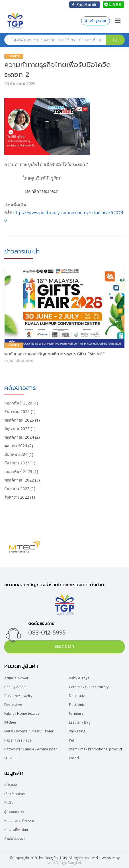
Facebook (85, 5)
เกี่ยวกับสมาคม (15, 794)
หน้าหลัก (11, 785)
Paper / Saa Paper (19, 740)
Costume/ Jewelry (18, 696)
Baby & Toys (79, 678)
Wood (74, 758)
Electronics (78, 705)
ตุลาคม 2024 (16, 446)
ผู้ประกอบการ (14, 812)
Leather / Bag (80, 722)
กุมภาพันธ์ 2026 (18, 403)
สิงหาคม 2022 (17, 497)
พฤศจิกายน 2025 (19, 420)
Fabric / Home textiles (22, 713)
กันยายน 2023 (17, 463)
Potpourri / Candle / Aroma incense (32, 749)
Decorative (78, 696)
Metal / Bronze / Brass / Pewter (29, 731)
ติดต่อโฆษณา (15, 838)
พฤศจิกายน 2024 (19, 437)
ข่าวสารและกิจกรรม (19, 821)
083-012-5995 (47, 633)
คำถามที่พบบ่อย (16, 830)
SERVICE (10, 758)
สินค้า (9, 803)
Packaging (77, 731)
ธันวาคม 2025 (17, 411)
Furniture (76, 713)
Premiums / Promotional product (96, 749)
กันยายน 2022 (17, 489)
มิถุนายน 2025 (17, 429)
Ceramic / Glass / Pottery (89, 687)
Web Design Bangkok (65, 863)
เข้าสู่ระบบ (95, 21)
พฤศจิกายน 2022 (19, 480)
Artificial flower (16, 678)
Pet (71, 740)
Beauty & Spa (15, 687)
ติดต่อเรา (65, 647)
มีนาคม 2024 (16, 454)
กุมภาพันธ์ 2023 (18, 471)
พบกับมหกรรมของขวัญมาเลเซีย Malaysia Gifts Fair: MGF (55, 354)
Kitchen (10, 722)
